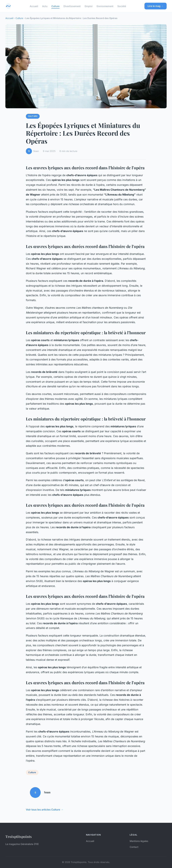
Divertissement (72, 6)
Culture (55, 6)
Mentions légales (139, 841)
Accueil (34, 6)
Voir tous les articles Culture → (45, 810)
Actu (45, 6)
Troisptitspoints (19, 836)
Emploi (89, 6)
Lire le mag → (156, 6)
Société (122, 6)
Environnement (105, 6)
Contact (134, 847)
